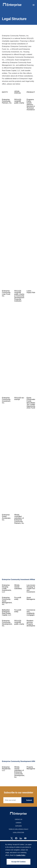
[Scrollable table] (18, 434)
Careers (18, 823)
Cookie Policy (21, 855)
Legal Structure (18, 832)
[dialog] (18, 855)
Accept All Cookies (18, 862)
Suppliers (18, 826)
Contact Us (18, 819)
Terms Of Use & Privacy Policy (18, 829)
